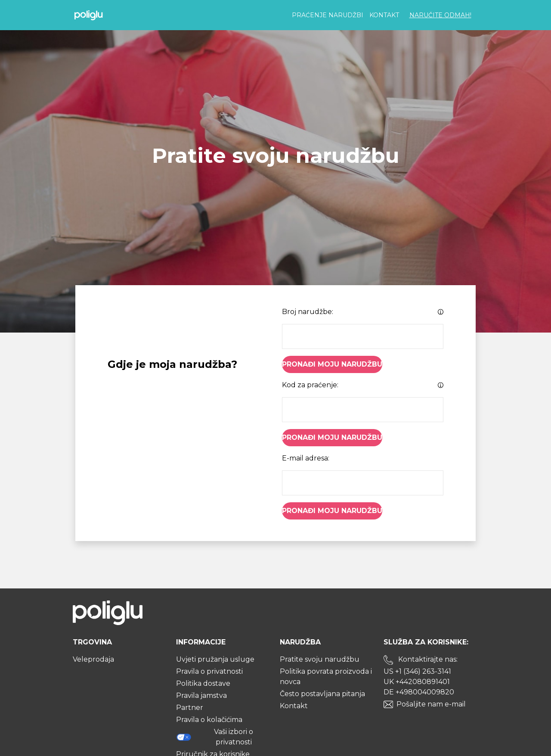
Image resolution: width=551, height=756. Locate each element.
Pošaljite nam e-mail (431, 704)
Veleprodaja (93, 659)
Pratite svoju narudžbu (320, 659)
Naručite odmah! (440, 15)
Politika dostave (203, 683)
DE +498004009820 (419, 692)
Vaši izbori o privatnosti (215, 737)
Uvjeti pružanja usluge (215, 659)
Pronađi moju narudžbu (332, 364)
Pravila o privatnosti (209, 671)
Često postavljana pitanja (322, 694)
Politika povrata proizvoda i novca (326, 677)
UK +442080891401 (417, 682)
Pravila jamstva (201, 695)
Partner (190, 708)
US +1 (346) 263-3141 (417, 671)
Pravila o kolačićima (209, 720)
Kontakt (384, 15)
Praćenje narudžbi (328, 15)
